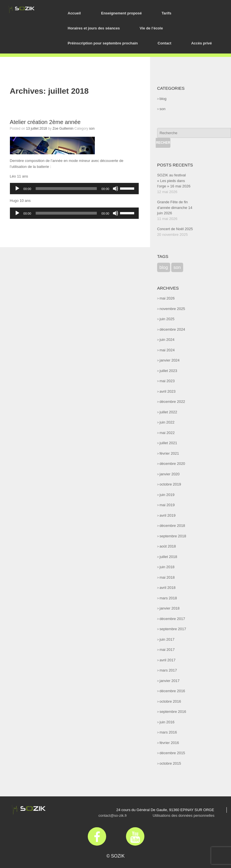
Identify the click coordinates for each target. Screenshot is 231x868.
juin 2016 (167, 722)
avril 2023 (168, 391)
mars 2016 (168, 732)
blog (163, 99)
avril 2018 (168, 588)
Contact (164, 43)
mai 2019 (167, 505)
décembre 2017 (172, 619)
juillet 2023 (168, 371)
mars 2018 (168, 598)
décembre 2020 (172, 464)
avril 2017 (168, 660)
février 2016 (169, 743)
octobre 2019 (170, 484)
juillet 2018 (168, 557)
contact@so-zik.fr (113, 815)
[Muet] (115, 189)
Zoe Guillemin (63, 129)
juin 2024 (167, 340)
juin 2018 (167, 567)
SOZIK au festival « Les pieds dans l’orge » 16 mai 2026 (174, 181)
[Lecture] (17, 189)
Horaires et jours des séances (94, 28)
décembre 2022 (172, 402)
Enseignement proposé (121, 13)
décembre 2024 (172, 329)
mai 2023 (167, 381)
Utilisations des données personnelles (183, 815)
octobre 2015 (170, 763)
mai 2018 (167, 577)
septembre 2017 (173, 629)
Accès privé (201, 43)
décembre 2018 (172, 526)
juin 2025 (167, 319)
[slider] (66, 189)
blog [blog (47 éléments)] (164, 267)
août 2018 (168, 546)
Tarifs (166, 13)
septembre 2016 (173, 712)
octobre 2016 (170, 701)
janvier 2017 (170, 681)
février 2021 (169, 453)
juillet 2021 (168, 443)
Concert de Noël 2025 (175, 229)
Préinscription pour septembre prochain (103, 43)
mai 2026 (167, 298)
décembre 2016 (172, 691)
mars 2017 (168, 670)
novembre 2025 (172, 309)
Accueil (74, 13)
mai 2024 (167, 350)
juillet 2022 (168, 412)
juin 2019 (167, 495)
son (92, 129)
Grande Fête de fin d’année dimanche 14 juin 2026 (175, 208)
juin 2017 (167, 639)
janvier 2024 (170, 360)
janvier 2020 (170, 474)
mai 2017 (167, 650)
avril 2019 (168, 515)
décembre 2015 (172, 753)
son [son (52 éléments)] (177, 267)
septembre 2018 (173, 536)
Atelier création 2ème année (45, 122)
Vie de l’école (151, 28)
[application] (74, 189)
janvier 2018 (170, 608)
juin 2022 (167, 422)
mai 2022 (167, 433)
